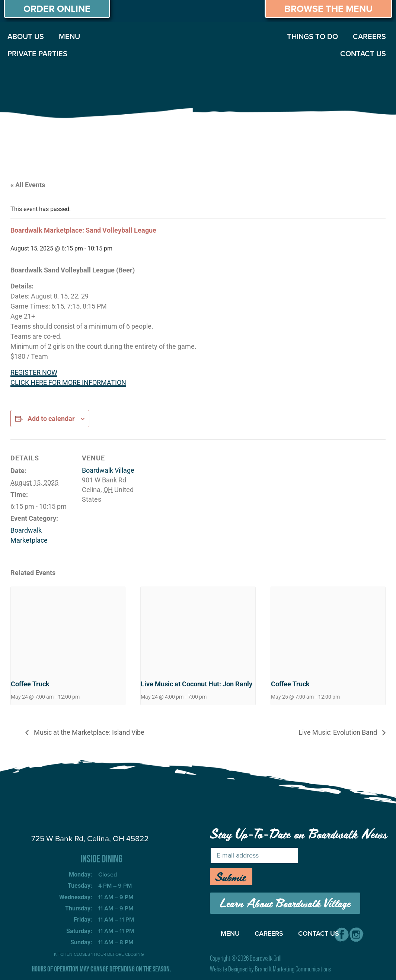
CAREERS (369, 36)
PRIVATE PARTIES (37, 54)
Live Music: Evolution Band (338, 732)
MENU (69, 36)
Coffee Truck (30, 684)
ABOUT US (26, 36)
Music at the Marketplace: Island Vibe (88, 732)
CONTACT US (363, 54)
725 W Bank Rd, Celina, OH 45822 (90, 838)
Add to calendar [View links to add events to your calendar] (51, 419)
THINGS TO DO (312, 36)
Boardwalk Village (108, 470)
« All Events (28, 185)
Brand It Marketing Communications (293, 969)
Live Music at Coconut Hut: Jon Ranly (197, 684)
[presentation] (68, 630)
